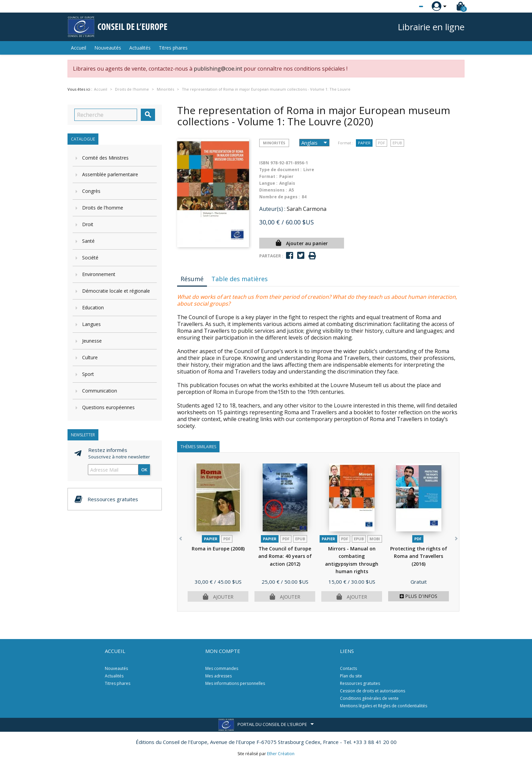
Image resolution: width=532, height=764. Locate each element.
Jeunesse (92, 341)
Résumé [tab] (192, 279)
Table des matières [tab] (240, 279)
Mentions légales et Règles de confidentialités (384, 706)
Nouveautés (108, 48)
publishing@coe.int (218, 69)
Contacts (348, 668)
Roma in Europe (218, 549)
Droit (88, 224)
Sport (88, 374)
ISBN (264, 163)
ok (144, 470)
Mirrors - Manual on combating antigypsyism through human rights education (352, 564)
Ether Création (281, 754)
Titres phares (173, 48)
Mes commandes (222, 668)
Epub (397, 143)
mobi (375, 539)
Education (93, 307)
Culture (90, 357)
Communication (100, 391)
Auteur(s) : (272, 209)
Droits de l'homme (103, 208)
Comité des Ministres (105, 158)
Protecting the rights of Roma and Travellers (419, 556)
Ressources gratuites (360, 683)
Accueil (79, 48)
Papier (364, 143)
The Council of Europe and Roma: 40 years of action (285, 556)
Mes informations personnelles (235, 683)
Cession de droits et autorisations (373, 691)
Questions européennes (108, 407)
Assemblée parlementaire (110, 174)
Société (90, 258)
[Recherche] (106, 115)
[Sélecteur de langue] (407, 6)
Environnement (99, 274)
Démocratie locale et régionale (116, 291)
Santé (88, 241)
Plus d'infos (419, 596)
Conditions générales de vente (369, 698)
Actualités (140, 48)
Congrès (91, 191)
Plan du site (351, 676)
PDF (382, 143)
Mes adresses (218, 676)
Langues (91, 324)
